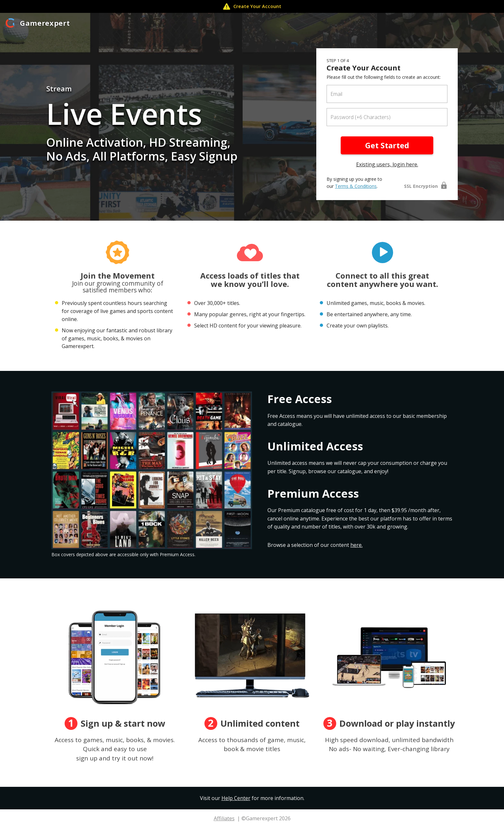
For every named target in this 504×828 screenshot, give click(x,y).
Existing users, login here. (387, 164)
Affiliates (224, 818)
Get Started (387, 145)
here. (356, 545)
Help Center (236, 798)
